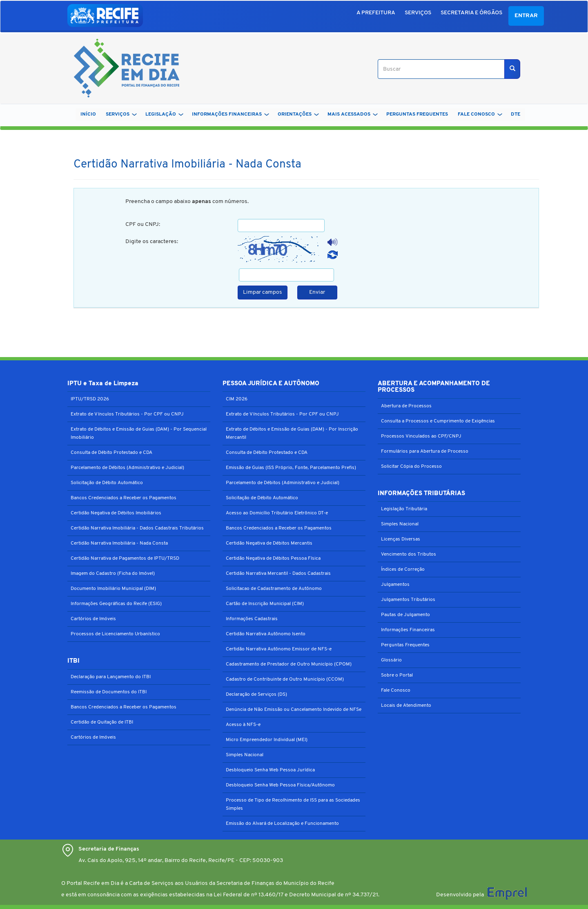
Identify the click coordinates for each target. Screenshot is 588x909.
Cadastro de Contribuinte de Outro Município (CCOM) (285, 679)
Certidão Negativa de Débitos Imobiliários (116, 513)
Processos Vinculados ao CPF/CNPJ (421, 436)
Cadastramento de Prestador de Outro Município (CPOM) (289, 664)
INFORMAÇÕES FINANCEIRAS (231, 114)
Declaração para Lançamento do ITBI (111, 677)
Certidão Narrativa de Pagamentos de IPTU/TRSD (125, 558)
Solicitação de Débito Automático (107, 483)
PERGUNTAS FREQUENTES (417, 114)
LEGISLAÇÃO (164, 114)
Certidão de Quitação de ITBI (102, 722)
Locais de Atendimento (406, 706)
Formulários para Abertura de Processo (425, 451)
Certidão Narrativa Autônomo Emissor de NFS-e (279, 649)
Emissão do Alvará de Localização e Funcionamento (282, 824)
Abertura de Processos (406, 406)
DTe (516, 114)
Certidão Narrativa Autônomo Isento (266, 634)
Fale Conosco (396, 690)
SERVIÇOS (418, 13)
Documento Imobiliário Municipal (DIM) (113, 589)
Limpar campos (263, 292)
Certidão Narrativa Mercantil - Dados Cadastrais (278, 574)
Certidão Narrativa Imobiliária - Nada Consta (119, 543)
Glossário (391, 660)
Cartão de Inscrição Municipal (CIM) (265, 604)
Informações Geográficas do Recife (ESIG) (116, 604)
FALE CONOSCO (480, 114)
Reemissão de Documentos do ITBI (109, 692)
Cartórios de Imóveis (93, 619)
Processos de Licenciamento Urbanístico (115, 634)
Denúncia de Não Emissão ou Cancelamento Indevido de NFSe (294, 710)
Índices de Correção (403, 570)
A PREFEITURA (376, 13)
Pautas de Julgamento (405, 615)
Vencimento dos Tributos (409, 554)
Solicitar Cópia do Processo (411, 467)
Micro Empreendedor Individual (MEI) (267, 740)
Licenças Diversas (401, 539)
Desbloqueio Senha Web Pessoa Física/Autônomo (280, 785)
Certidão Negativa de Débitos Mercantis (269, 543)
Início (88, 114)
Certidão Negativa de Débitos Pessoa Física (273, 558)
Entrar (526, 16)
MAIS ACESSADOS (353, 114)
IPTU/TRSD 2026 (90, 399)
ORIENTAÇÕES (298, 114)
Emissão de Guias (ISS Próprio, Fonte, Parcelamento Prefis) (291, 468)
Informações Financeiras (408, 630)
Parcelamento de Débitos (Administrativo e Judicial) (127, 468)
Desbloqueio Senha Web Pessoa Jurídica (270, 770)
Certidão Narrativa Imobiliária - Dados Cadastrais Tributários (137, 528)
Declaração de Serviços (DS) (256, 695)
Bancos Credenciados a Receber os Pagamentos (124, 498)
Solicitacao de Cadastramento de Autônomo (274, 589)
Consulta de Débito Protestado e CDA (111, 453)
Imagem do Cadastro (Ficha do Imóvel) (113, 574)
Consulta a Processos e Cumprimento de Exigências (438, 421)
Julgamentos (395, 585)
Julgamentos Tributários (408, 600)
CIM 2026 (237, 399)
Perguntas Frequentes (405, 645)
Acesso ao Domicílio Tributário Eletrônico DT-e (277, 513)
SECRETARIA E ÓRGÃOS (471, 13)
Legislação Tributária (404, 509)
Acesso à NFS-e (243, 725)
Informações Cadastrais (252, 619)
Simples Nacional (245, 755)
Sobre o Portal (397, 675)
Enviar (317, 292)
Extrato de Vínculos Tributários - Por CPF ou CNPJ (127, 414)
